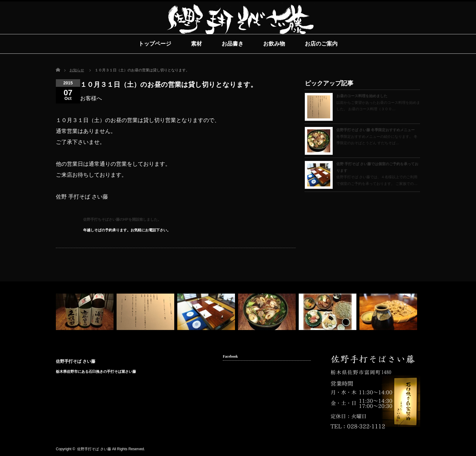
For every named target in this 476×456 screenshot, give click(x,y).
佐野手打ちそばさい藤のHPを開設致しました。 (122, 219)
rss (398, 449)
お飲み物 (274, 44)
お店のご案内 (321, 44)
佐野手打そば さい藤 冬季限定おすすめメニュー (376, 130)
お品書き (233, 44)
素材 (196, 44)
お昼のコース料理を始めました (362, 96)
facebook (407, 449)
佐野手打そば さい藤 (76, 361)
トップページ (155, 44)
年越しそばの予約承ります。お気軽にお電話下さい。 (127, 230)
